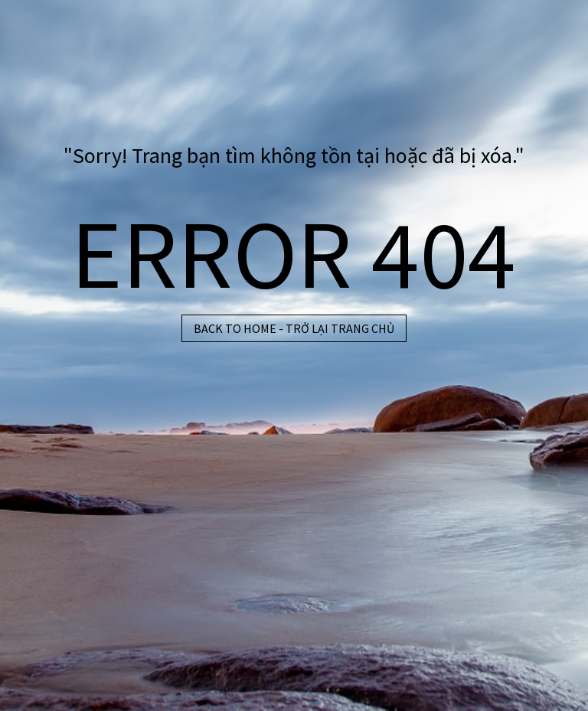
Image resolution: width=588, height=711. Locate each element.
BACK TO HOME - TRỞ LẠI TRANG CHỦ (294, 328)
